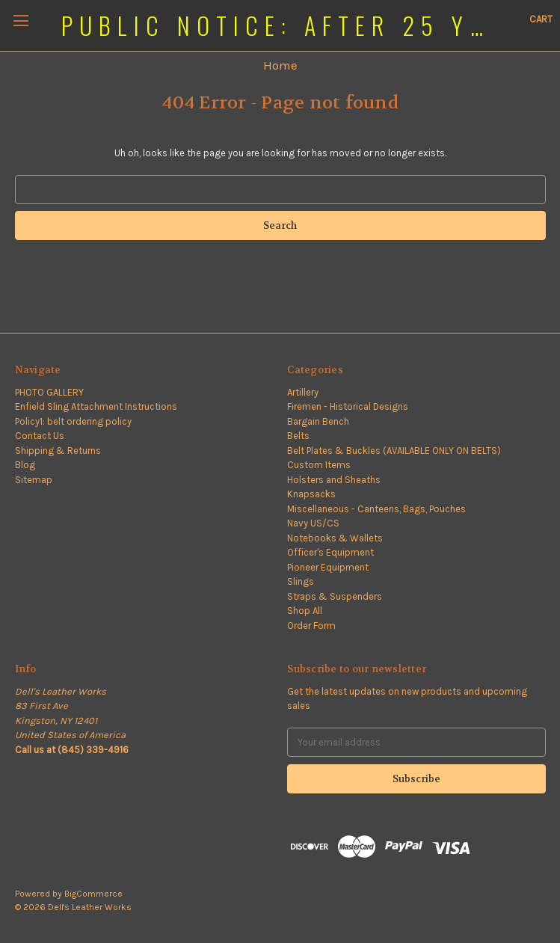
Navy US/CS (313, 523)
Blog (25, 465)
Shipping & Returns (58, 451)
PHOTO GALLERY (49, 392)
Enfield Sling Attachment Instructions (96, 406)
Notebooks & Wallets (335, 538)
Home (280, 65)
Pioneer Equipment (328, 567)
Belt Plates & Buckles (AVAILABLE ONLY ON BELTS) (394, 451)
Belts (298, 436)
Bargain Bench (318, 421)
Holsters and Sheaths (334, 480)
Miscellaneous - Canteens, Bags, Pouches (376, 509)
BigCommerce (93, 894)
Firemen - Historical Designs (348, 406)
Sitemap (34, 480)
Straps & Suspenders (335, 596)
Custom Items (319, 465)
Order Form (311, 626)
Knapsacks (311, 494)
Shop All (305, 611)
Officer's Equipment (330, 552)
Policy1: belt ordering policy (73, 421)
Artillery (303, 392)
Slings (301, 581)
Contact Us (40, 436)
